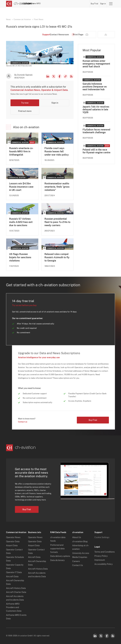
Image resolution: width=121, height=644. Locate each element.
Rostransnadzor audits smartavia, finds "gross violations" (57, 187)
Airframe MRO (83, 4)
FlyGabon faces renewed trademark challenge (96, 131)
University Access (81, 553)
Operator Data (13, 541)
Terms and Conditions (105, 552)
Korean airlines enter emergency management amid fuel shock (96, 64)
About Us (77, 537)
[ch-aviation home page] (19, 4)
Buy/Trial (95, 4)
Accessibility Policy (103, 564)
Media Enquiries (80, 557)
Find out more (25, 111)
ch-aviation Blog (80, 541)
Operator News (13, 537)
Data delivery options (60, 556)
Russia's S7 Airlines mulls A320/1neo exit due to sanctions (21, 222)
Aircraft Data (12, 576)
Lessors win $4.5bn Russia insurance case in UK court (21, 187)
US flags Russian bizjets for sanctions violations (20, 257)
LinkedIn (48, 76)
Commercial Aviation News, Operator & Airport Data (39, 90)
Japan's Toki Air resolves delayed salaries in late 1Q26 (96, 110)
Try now (25, 103)
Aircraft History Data (16, 588)
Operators (47, 4)
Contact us (23, 422)
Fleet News (39, 19)
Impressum (100, 560)
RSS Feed (71, 76)
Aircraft (64, 4)
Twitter (101, 636)
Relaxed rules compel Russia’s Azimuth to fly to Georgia (57, 257)
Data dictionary (57, 560)
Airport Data (12, 545)
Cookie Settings (102, 537)
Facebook (60, 76)
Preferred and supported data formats (57, 549)
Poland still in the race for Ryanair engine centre (96, 151)
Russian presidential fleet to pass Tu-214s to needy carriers (57, 222)
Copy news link (65, 76)
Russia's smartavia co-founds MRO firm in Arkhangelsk (21, 151)
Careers (76, 561)
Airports (72, 4)
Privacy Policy (101, 556)
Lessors (56, 4)
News (39, 4)
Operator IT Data (14, 572)
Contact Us (78, 565)
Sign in (103, 4)
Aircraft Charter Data (16, 592)
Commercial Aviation (22, 19)
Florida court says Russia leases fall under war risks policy (57, 151)
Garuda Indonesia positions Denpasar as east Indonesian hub (95, 87)
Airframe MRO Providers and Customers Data (14, 607)
